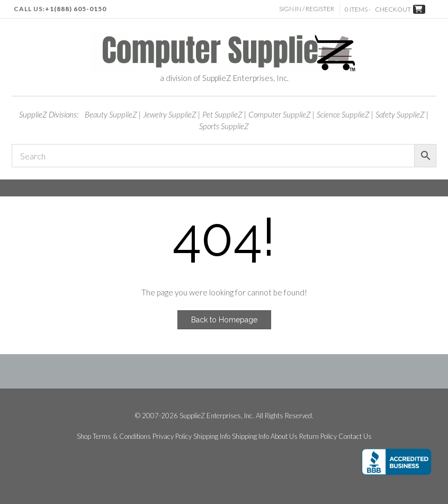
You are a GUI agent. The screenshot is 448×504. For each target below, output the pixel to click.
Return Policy (318, 436)
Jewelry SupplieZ (170, 114)
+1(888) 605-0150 (76, 9)
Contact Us (355, 436)
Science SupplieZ (343, 114)
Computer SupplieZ (280, 114)
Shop (84, 436)
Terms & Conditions (122, 436)
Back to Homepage (224, 320)
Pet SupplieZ (222, 114)
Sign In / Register (307, 9)
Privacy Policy (172, 436)
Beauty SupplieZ (111, 114)
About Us (284, 436)
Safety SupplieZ (400, 114)
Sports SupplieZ (224, 126)
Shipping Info (212, 436)
